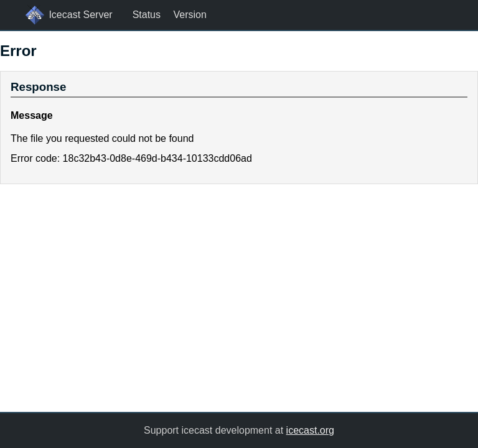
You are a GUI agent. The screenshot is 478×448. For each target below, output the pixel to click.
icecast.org (310, 430)
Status (147, 15)
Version (190, 15)
